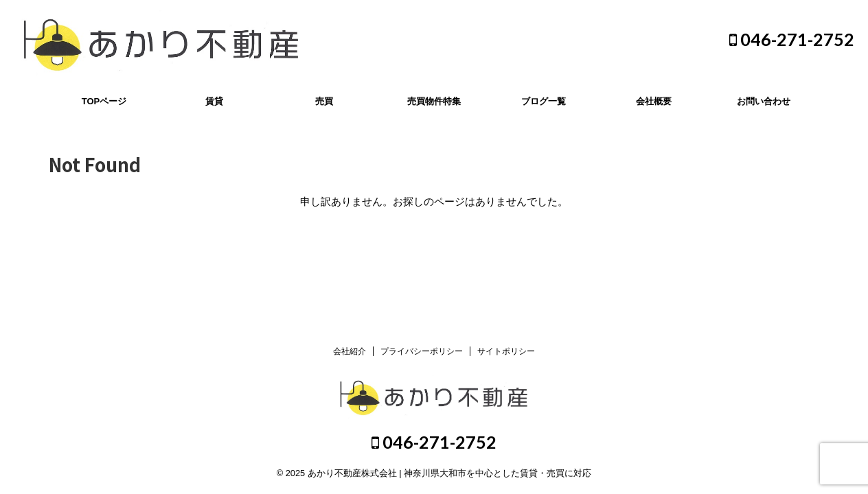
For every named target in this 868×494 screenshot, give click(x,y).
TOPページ (104, 101)
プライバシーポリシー (422, 351)
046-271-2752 (792, 39)
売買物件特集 (434, 101)
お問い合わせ (764, 101)
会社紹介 (350, 351)
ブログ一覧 (544, 101)
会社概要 (654, 101)
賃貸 (214, 101)
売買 (324, 101)
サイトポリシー (506, 351)
